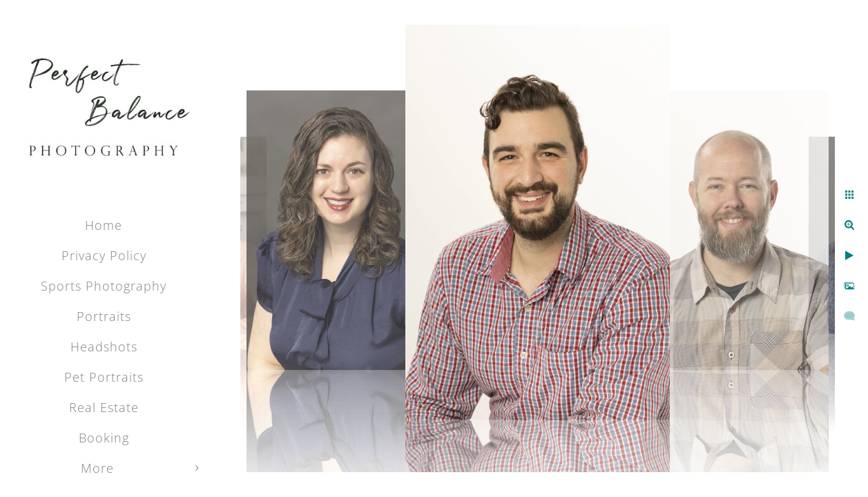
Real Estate (104, 407)
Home (104, 225)
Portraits (104, 316)
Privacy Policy (104, 255)
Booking (104, 438)
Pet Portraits (104, 377)
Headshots (104, 347)
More (97, 468)
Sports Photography (104, 286)
